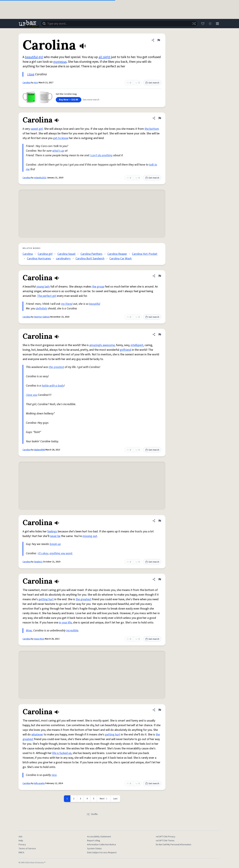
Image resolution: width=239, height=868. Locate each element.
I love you (32, 395)
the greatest (57, 367)
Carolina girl (45, 254)
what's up (58, 151)
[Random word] (194, 24)
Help (21, 841)
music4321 (39, 639)
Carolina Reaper (117, 254)
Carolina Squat (66, 254)
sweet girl (37, 129)
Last (115, 799)
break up (55, 544)
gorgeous (60, 62)
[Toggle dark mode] (210, 24)
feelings (52, 531)
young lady (43, 287)
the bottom (152, 129)
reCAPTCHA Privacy (166, 837)
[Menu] (217, 24)
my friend (67, 304)
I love (31, 74)
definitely (41, 308)
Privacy (22, 845)
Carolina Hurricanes (39, 259)
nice (54, 775)
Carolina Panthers (91, 254)
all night (104, 57)
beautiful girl (34, 57)
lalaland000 (40, 450)
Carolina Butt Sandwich (90, 259)
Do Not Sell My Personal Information (174, 845)
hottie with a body (53, 386)
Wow (29, 631)
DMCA (21, 853)
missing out (90, 536)
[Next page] (104, 799)
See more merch (91, 100)
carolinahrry (63, 259)
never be (55, 536)
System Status (94, 849)
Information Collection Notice (102, 845)
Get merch (152, 83)
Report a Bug (94, 841)
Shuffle (92, 814)
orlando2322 (40, 178)
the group (98, 287)
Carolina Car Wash (120, 259)
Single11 (38, 562)
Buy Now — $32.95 (69, 100)
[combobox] (119, 24)
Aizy (36, 83)
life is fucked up (62, 753)
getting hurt (46, 599)
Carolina (27, 83)
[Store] (203, 24)
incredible (72, 631)
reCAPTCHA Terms (165, 841)
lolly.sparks (39, 783)
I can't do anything (101, 155)
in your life (65, 623)
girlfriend (125, 350)
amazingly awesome (102, 345)
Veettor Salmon (42, 317)
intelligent (137, 345)
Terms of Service (27, 849)
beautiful (95, 304)
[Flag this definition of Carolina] (159, 40)
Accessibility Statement (99, 837)
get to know (61, 138)
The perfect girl (47, 296)
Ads (20, 837)
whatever (37, 735)
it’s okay (43, 553)
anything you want (61, 553)
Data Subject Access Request (102, 853)
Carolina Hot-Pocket (145, 254)
